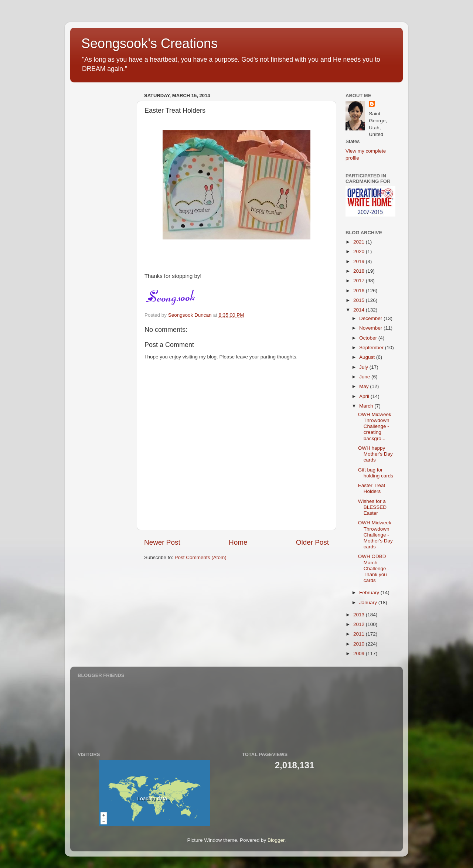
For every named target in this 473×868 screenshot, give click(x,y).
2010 (360, 644)
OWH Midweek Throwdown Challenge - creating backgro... (375, 426)
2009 (360, 653)
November (371, 328)
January (369, 603)
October (369, 338)
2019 (360, 261)
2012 (360, 624)
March (367, 406)
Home (238, 542)
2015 (360, 300)
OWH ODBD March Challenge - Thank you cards (374, 568)
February (370, 593)
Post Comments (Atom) (201, 557)
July (364, 367)
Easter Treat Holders (372, 488)
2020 (360, 251)
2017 (360, 281)
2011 (360, 634)
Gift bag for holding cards (376, 473)
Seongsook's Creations (149, 43)
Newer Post (162, 542)
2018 (360, 271)
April (365, 396)
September (372, 348)
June (365, 377)
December (371, 318)
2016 (360, 291)
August (368, 357)
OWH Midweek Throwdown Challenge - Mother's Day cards (375, 535)
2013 (360, 615)
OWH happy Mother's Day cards (375, 454)
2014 (360, 310)
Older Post (312, 542)
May (365, 386)
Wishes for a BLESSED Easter (372, 507)
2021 (360, 242)
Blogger (276, 840)
